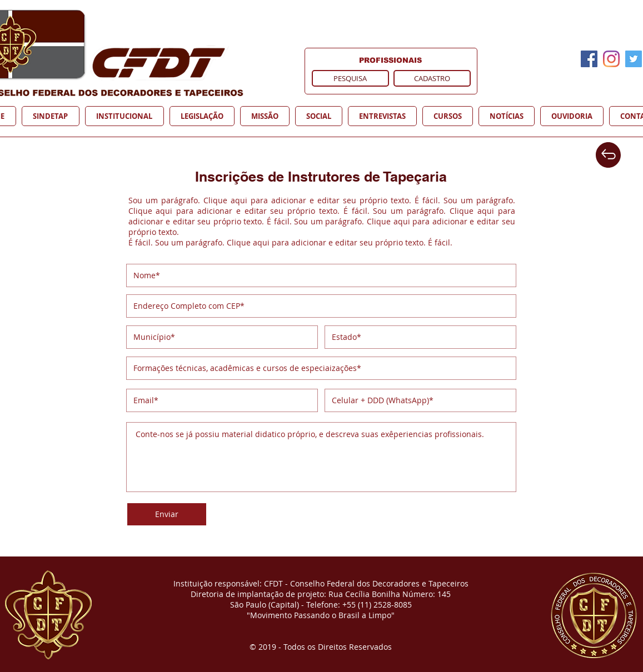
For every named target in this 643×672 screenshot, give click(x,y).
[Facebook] (589, 59)
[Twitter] (634, 59)
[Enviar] (167, 514)
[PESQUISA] (350, 78)
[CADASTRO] (432, 78)
